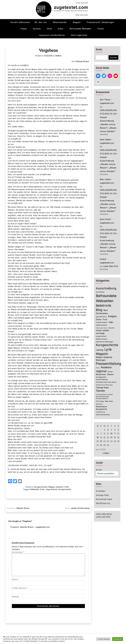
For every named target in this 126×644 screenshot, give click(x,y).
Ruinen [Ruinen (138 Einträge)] (110, 374)
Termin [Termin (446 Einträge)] (100, 391)
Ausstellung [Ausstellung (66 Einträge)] (100, 292)
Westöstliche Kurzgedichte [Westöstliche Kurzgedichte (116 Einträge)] (101, 408)
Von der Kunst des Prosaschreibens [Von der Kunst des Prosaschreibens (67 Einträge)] (102, 398)
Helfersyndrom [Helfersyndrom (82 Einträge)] (102, 325)
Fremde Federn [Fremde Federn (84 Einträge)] (102, 322)
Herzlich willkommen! (20, 22)
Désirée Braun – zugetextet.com (35, 527)
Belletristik (35, 489)
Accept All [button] (118, 639)
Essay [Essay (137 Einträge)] (99, 319)
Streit (49, 29)
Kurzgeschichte (65, 489)
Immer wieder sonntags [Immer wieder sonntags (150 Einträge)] (103, 332)
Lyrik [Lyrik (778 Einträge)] (108, 349)
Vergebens (48, 51)
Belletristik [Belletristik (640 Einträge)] (104, 305)
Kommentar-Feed (104, 499)
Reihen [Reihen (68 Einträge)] (110, 372)
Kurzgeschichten (41, 487)
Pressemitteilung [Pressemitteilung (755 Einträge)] (109, 364)
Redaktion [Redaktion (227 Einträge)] (106, 367)
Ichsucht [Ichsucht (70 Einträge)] (111, 328)
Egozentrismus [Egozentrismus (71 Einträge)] (101, 317)
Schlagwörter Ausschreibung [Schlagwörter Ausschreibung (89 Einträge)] (102, 378)
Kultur (61, 29)
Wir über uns (41, 22)
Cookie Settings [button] (103, 639)
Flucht (42, 489)
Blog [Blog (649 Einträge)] (99, 310)
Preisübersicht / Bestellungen (100, 22)
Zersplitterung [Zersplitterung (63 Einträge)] (100, 412)
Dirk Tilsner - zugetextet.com (107, 101)
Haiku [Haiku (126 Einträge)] (111, 322)
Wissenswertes (60, 22)
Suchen (113, 57)
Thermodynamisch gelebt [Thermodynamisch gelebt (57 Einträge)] (104, 395)
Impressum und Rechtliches (52, 35)
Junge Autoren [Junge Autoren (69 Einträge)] (101, 336)
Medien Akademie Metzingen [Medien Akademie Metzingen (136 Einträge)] (104, 359)
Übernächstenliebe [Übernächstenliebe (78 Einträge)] (103, 415)
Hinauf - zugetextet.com (107, 261)
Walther (58, 56)
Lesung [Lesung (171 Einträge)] (100, 350)
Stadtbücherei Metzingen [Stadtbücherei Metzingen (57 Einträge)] (104, 385)
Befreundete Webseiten (80, 29)
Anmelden (101, 491)
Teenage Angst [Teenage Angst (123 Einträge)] (102, 388)
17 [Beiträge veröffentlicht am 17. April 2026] (111, 437)
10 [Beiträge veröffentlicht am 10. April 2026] (111, 434)
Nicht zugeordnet (79, 35)
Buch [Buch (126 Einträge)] (106, 310)
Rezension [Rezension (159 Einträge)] (101, 374)
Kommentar (18, 552)
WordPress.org (103, 503)
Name (15, 579)
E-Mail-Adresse (20, 588)
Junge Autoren (51, 489)
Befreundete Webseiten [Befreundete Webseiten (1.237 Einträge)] (106, 298)
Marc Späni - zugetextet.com (107, 181)
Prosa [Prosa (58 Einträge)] (98, 368)
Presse (101, 29)
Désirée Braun (82, 61)
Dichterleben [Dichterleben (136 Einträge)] (102, 313)
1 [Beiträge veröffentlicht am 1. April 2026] (105, 430)
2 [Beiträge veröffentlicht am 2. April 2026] (108, 430)
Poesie (24, 29)
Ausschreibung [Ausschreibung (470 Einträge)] (106, 288)
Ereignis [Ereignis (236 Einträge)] (112, 316)
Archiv (99, 470)
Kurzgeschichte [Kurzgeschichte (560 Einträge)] (107, 345)
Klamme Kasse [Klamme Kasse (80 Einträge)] (101, 339)
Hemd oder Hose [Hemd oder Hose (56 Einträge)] (101, 328)
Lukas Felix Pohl (110, 266)
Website (15, 597)
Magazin (77, 22)
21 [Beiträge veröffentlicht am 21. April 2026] (101, 441)
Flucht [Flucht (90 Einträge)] (105, 319)
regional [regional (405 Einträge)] (101, 371)
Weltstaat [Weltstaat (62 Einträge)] (99, 404)
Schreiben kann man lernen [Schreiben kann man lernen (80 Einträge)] (106, 382)
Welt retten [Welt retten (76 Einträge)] (109, 401)
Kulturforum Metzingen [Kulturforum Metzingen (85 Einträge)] (105, 342)
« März (106, 453)
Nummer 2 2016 (63, 487)
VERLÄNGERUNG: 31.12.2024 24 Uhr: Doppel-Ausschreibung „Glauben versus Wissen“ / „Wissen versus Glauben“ (108, 121)
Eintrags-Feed (102, 495)
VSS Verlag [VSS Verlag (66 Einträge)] (100, 401)
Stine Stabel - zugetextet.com (107, 141)
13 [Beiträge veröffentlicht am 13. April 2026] (98, 437)
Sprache (37, 29)
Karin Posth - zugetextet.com (107, 221)
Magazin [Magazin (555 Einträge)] (102, 354)
